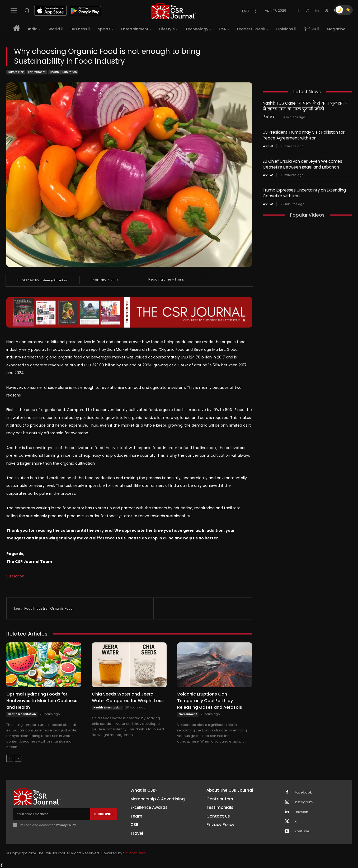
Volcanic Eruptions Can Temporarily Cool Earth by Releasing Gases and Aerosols (210, 701)
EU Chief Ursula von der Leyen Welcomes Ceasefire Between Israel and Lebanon (302, 163)
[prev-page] (10, 758)
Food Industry (36, 608)
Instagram (304, 802)
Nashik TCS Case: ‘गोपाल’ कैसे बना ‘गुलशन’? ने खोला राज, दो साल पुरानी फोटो (305, 106)
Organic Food (61, 608)
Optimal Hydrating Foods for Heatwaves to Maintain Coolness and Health (42, 701)
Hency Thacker (55, 280)
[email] (52, 814)
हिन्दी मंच (269, 116)
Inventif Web (135, 853)
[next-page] (18, 758)
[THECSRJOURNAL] (174, 11)
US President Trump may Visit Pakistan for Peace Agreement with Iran (304, 134)
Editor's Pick (16, 72)
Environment (37, 72)
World (268, 145)
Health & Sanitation (63, 72)
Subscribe (15, 576)
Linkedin (301, 812)
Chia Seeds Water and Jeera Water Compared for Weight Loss (128, 697)
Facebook (303, 792)
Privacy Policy (66, 825)
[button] (27, 10)
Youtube (302, 832)
